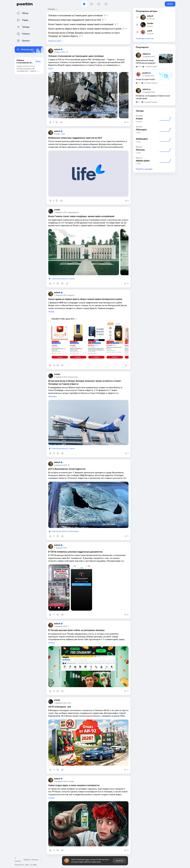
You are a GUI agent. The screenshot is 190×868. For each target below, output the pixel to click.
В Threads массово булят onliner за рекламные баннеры (76, 630)
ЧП (67, 52)
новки (52, 798)
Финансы (71, 295)
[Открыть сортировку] (52, 9)
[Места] (106, 4)
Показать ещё (54, 41)
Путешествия (73, 377)
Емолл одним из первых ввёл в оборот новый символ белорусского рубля (85, 299)
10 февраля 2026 (60, 626)
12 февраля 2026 (60, 465)
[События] (99, 4)
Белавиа (53, 397)
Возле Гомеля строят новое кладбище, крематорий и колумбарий (81, 216)
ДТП (51, 69)
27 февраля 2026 (60, 212)
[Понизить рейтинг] (57, 122)
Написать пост (28, 49)
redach (58, 49)
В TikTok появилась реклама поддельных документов (75, 552)
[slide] (83, 95)
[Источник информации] (67, 284)
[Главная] (84, 4)
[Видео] (91, 4)
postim (25, 4)
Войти (170, 4)
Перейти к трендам (144, 169)
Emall (52, 312)
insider (57, 210)
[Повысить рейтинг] (50, 122)
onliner (52, 643)
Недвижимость (73, 212)
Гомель (72, 279)
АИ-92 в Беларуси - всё (60, 707)
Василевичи (74, 531)
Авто (69, 703)
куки (87, 859)
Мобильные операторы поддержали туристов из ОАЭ (75, 138)
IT (68, 626)
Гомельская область (60, 279)
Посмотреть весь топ (145, 39)
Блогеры (71, 781)
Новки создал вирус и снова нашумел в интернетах (74, 785)
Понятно (119, 861)
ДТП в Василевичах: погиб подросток (67, 469)
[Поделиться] (61, 122)
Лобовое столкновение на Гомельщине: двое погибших (76, 56)
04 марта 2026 (60, 52)
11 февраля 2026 (60, 548)
